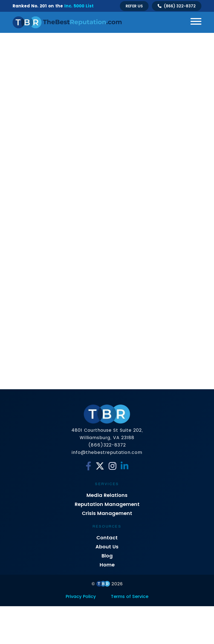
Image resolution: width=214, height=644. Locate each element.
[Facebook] (88, 466)
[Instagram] (112, 466)
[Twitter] (100, 466)
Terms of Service (130, 596)
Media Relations (107, 495)
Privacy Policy (81, 596)
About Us (107, 547)
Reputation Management (107, 504)
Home (107, 565)
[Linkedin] (125, 466)
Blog (107, 556)
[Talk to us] (177, 6)
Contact (107, 538)
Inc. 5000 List (79, 6)
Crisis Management (107, 513)
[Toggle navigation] (194, 22)
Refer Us (134, 6)
